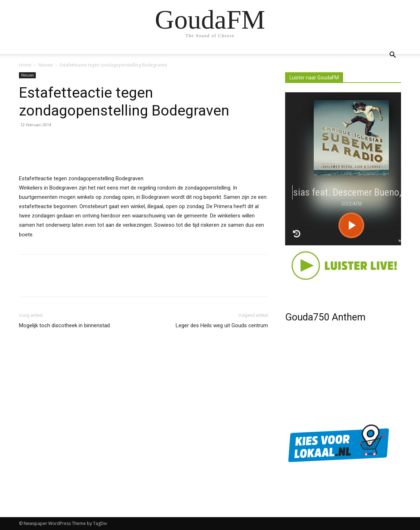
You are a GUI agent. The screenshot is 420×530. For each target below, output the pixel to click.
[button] (392, 56)
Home (25, 65)
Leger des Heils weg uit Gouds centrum (222, 325)
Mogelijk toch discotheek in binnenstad (64, 325)
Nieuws (46, 65)
